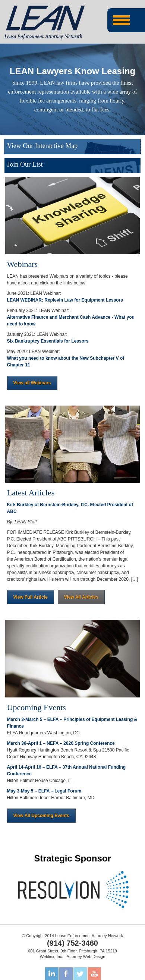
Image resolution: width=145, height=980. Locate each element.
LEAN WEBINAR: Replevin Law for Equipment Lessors (65, 300)
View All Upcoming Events (41, 816)
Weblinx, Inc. (52, 957)
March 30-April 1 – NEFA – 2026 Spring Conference (61, 743)
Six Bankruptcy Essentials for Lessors (48, 341)
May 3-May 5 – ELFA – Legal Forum (44, 791)
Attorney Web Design (86, 957)
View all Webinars (32, 383)
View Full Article (31, 597)
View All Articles (81, 597)
